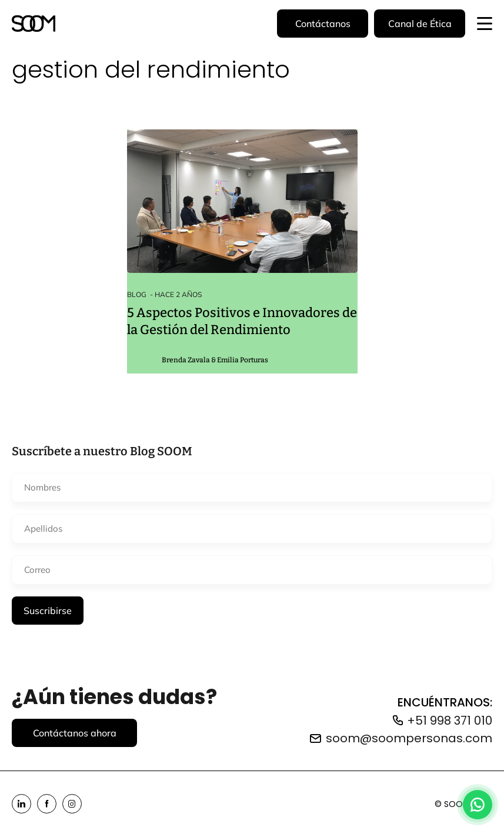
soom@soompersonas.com (409, 738)
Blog (137, 295)
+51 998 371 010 (450, 721)
